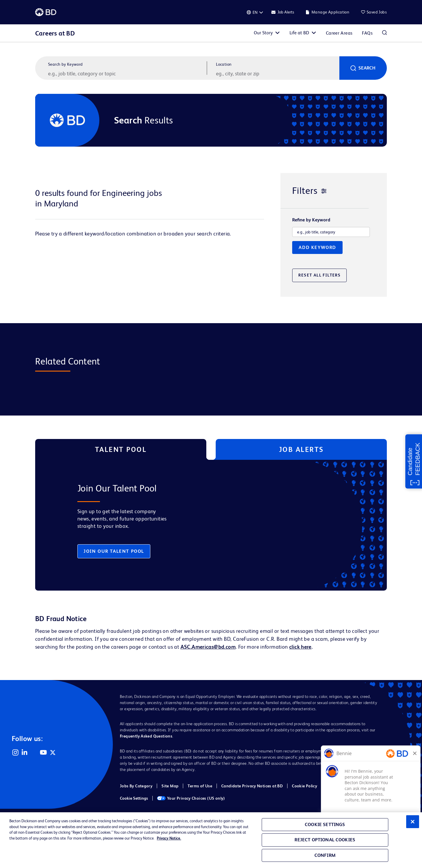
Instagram (15, 752)
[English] (255, 12)
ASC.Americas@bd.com (208, 647)
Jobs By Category (136, 786)
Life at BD (299, 33)
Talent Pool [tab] (121, 449)
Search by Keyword (65, 64)
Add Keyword (317, 247)
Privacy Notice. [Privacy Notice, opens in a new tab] (169, 838)
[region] (211, 840)
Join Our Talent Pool (114, 551)
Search (367, 68)
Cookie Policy (304, 786)
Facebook (34, 752)
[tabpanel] (199, 525)
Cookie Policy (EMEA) (347, 786)
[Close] (413, 822)
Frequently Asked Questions (146, 736)
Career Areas (339, 33)
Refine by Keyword (311, 220)
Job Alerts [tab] (301, 449)
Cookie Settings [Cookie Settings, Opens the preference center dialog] (325, 824)
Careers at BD (55, 33)
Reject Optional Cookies (325, 840)
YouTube (43, 752)
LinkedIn (25, 752)
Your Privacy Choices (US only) (191, 798)
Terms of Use (200, 786)
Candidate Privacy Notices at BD (252, 786)
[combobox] (277, 73)
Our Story (263, 33)
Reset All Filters (319, 275)
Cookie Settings (134, 798)
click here (300, 647)
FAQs (367, 33)
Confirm (325, 855)
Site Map (170, 786)
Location (224, 64)
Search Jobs (384, 33)
